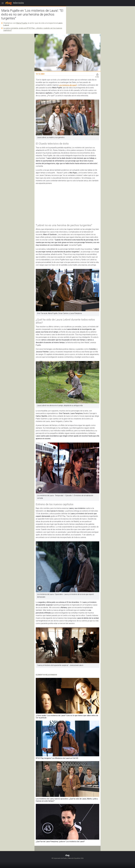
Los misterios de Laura (68, 85)
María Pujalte (22, 23)
